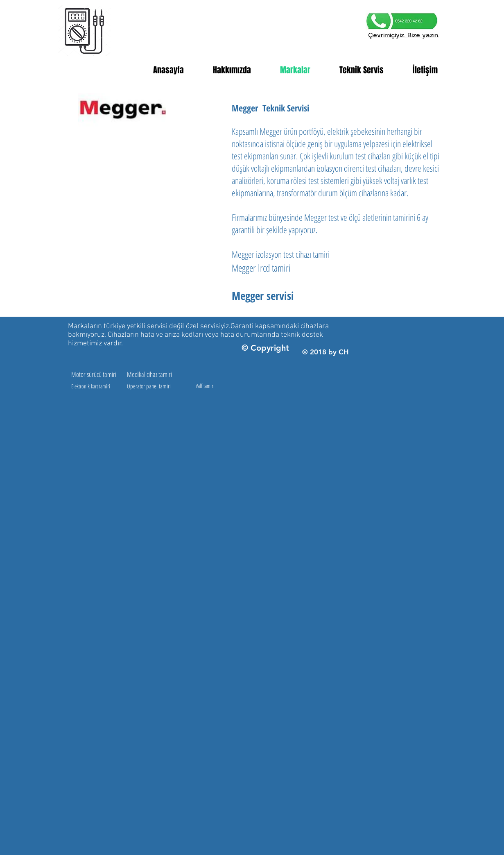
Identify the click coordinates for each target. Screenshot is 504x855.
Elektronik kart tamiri (91, 386)
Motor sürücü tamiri (94, 374)
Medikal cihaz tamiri (149, 374)
